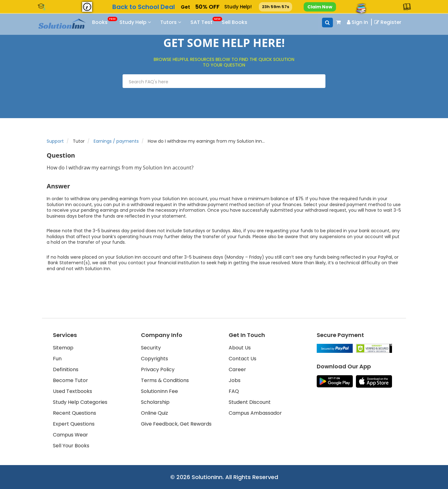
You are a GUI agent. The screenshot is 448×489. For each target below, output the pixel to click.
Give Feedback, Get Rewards (176, 424)
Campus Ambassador (255, 413)
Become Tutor (70, 380)
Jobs (235, 380)
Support (55, 141)
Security (151, 348)
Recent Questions (75, 413)
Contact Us (243, 359)
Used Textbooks (72, 391)
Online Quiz (154, 413)
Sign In (357, 22)
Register (388, 22)
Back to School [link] (143, 7)
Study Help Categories (80, 402)
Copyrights (154, 359)
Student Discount (250, 402)
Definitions (66, 369)
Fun (57, 359)
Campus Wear (70, 435)
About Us (240, 348)
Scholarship (155, 402)
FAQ (234, 391)
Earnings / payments (116, 141)
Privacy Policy (158, 369)
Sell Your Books (71, 446)
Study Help (142, 22)
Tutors (178, 22)
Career (237, 369)
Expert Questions (74, 424)
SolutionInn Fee (159, 391)
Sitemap (63, 348)
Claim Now (320, 7)
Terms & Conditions (165, 380)
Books (109, 21)
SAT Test (212, 21)
